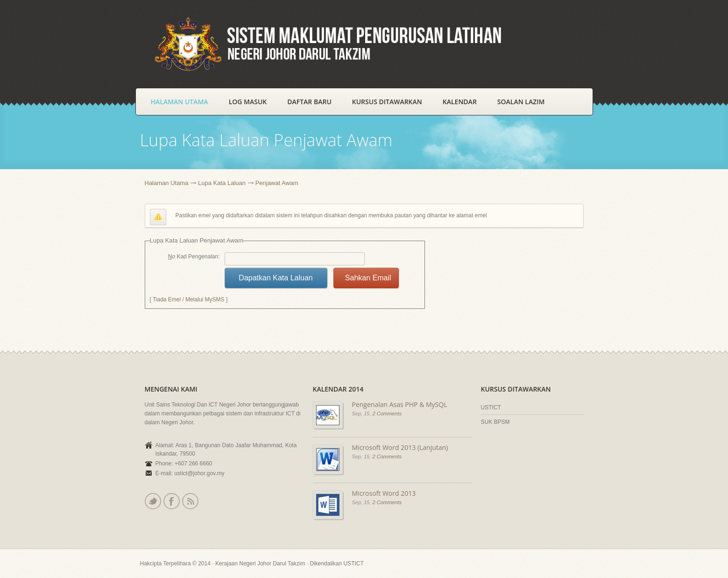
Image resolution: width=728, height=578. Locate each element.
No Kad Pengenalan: (194, 257)
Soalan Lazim (521, 102)
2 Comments (387, 414)
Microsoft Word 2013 (384, 493)
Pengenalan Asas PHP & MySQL (400, 404)
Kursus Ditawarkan (387, 102)
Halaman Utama (180, 102)
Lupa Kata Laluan (222, 183)
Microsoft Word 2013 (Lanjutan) (400, 447)
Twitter (152, 501)
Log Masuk (248, 102)
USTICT (491, 407)
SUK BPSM (495, 422)
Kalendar (460, 102)
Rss (190, 501)
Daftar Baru (309, 102)
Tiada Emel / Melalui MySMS (189, 300)
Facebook (171, 501)
